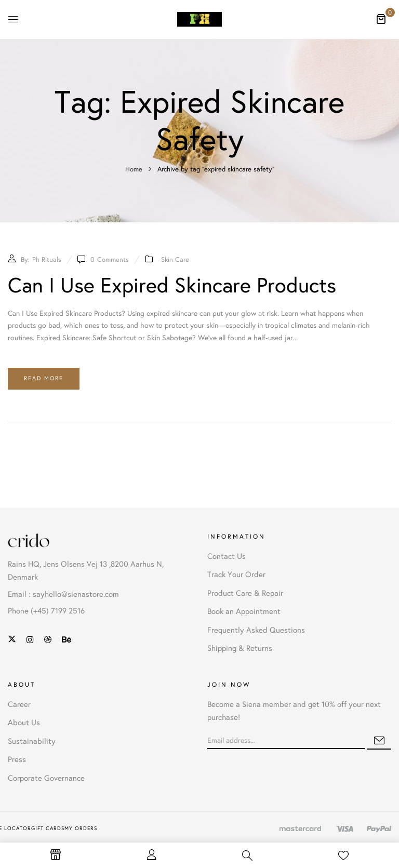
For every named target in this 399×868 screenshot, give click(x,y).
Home (134, 169)
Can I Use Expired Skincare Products (172, 285)
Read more (44, 378)
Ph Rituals (47, 260)
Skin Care (175, 260)
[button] (381, 19)
